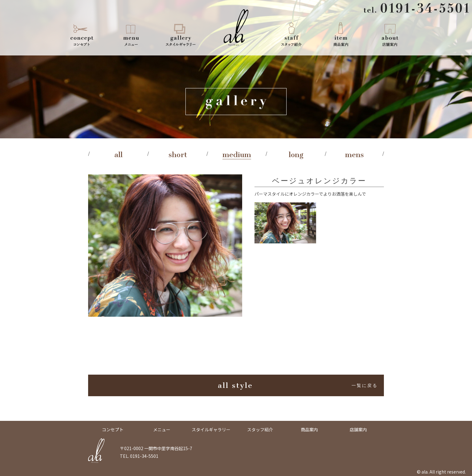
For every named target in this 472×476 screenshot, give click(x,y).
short (178, 155)
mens (354, 155)
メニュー (131, 34)
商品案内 (341, 34)
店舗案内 (390, 34)
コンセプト (82, 34)
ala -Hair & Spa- (236, 28)
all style (298, 385)
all (118, 155)
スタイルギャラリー (181, 34)
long (296, 155)
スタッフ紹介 (291, 34)
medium (237, 155)
